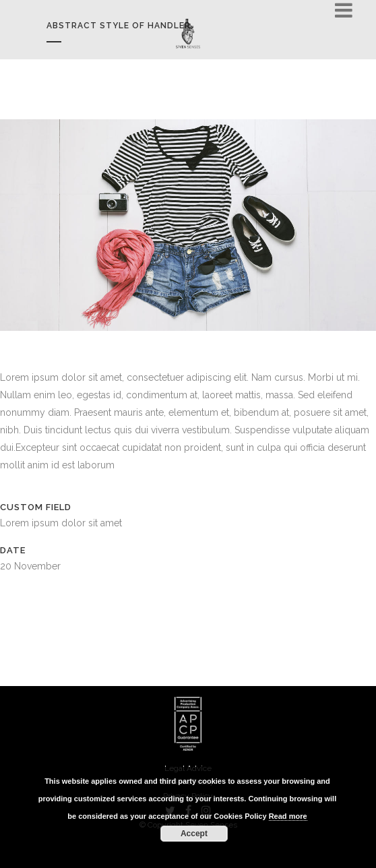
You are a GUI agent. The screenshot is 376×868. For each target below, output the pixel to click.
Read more (288, 816)
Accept (194, 834)
